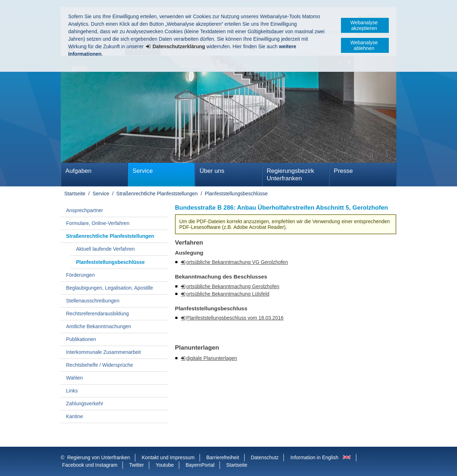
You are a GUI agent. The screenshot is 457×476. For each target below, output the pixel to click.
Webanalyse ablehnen (364, 45)
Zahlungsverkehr (85, 404)
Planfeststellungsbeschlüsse (236, 194)
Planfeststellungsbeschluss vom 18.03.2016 (235, 318)
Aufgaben (78, 171)
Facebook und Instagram (90, 465)
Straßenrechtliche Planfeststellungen (157, 194)
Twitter (137, 465)
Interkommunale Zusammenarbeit (103, 352)
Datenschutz (265, 457)
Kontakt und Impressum (168, 457)
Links (72, 391)
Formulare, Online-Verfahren (98, 223)
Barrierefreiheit (223, 457)
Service (143, 171)
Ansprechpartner (85, 210)
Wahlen (74, 378)
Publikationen (81, 339)
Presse (343, 171)
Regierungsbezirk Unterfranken (290, 175)
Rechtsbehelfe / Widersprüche (100, 365)
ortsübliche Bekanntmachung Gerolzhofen (233, 286)
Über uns (212, 171)
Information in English (314, 457)
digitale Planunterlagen (212, 358)
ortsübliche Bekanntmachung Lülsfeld (228, 294)
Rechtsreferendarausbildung (97, 314)
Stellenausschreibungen (93, 301)
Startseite (75, 194)
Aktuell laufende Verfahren (105, 249)
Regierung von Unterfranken (99, 457)
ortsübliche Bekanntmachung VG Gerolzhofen (237, 262)
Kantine (74, 416)
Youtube (165, 465)
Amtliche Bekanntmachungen (99, 326)
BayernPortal (200, 465)
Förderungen (80, 275)
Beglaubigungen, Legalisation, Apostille (110, 288)
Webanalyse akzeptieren (364, 25)
